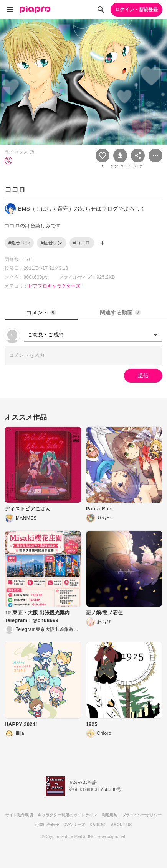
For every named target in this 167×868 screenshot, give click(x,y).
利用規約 (110, 815)
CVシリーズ (74, 825)
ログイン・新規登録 (136, 10)
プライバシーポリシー (142, 815)
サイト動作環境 (19, 815)
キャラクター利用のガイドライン (67, 815)
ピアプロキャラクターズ (55, 286)
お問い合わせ (47, 825)
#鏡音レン (51, 243)
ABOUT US (122, 825)
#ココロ (82, 243)
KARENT (98, 825)
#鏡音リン (19, 243)
